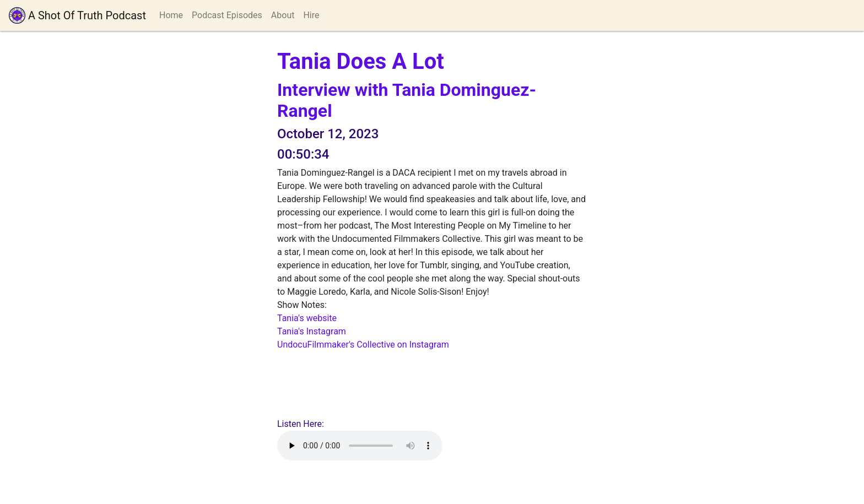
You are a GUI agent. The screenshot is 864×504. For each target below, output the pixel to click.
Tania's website (307, 318)
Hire (311, 15)
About (283, 15)
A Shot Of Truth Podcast (77, 15)
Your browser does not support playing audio (360, 446)
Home (171, 15)
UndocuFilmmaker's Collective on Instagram (363, 345)
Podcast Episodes (227, 15)
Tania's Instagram (312, 331)
